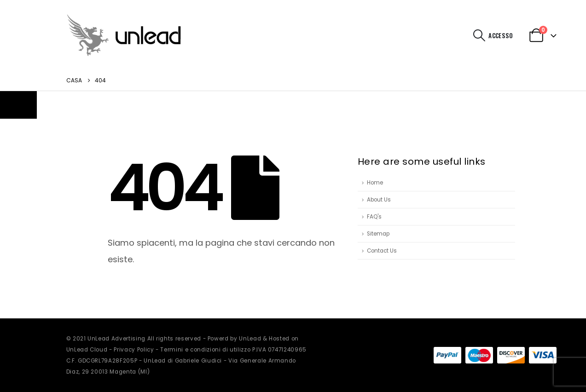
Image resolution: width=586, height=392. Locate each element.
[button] (479, 35)
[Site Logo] (124, 35)
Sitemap (378, 234)
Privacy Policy (134, 350)
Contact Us (382, 251)
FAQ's (374, 217)
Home (375, 183)
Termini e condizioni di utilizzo (205, 350)
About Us (379, 200)
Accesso (501, 35)
